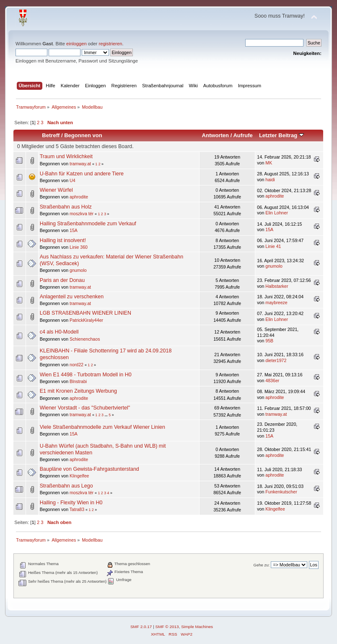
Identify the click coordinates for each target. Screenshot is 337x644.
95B (269, 341)
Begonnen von (83, 135)
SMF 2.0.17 (141, 627)
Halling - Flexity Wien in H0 (71, 503)
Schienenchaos (85, 339)
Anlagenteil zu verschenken (72, 297)
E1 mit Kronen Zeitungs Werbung (78, 391)
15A (74, 230)
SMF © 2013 (167, 627)
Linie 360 (79, 247)
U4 (73, 180)
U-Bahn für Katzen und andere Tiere (82, 174)
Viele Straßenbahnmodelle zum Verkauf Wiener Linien (102, 427)
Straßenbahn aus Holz (66, 207)
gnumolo (78, 270)
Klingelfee (79, 476)
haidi (270, 180)
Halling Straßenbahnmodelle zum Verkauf (88, 224)
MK (269, 163)
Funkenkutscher (281, 492)
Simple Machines (197, 627)
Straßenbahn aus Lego (66, 486)
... (106, 415)
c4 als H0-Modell (59, 332)
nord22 (76, 365)
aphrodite (79, 197)
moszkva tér (82, 214)
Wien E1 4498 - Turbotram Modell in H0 (86, 375)
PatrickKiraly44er (86, 320)
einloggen (76, 44)
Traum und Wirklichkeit (66, 156)
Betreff (51, 135)
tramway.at (80, 164)
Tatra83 (77, 509)
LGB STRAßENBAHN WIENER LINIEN (86, 313)
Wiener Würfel (56, 190)
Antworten (215, 135)
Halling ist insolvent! (63, 240)
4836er (272, 381)
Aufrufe (243, 135)
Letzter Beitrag (281, 135)
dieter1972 (276, 360)
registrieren (110, 44)
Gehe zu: (262, 565)
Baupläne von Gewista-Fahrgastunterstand (89, 469)
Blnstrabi (78, 381)
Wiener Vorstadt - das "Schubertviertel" (85, 408)
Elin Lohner (277, 213)
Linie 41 (273, 246)
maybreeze (276, 302)
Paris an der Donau (62, 280)
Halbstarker (277, 286)
